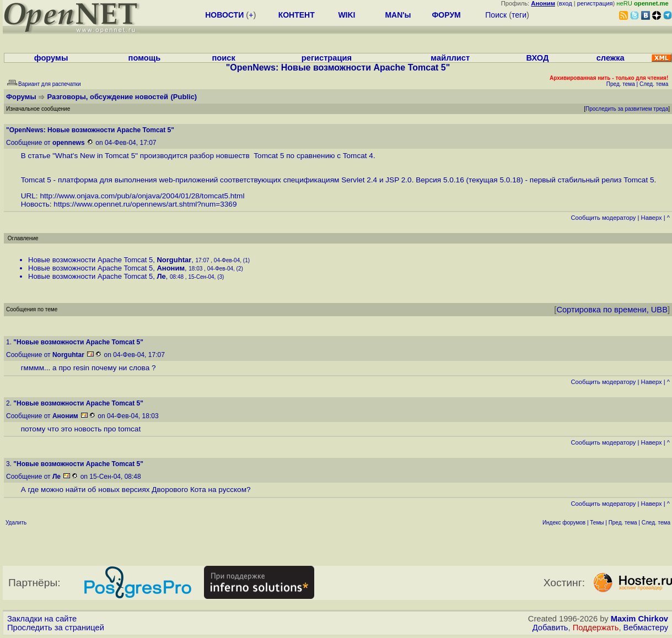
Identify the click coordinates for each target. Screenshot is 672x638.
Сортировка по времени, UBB (612, 310)
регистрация (595, 3)
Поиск (496, 15)
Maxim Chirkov (639, 619)
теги (519, 15)
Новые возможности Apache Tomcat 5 (90, 260)
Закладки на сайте (42, 619)
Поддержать (596, 628)
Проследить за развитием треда (627, 109)
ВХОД (537, 58)
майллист (450, 58)
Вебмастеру (646, 628)
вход (566, 3)
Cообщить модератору (603, 218)
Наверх (652, 218)
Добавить (550, 628)
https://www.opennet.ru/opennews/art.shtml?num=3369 (145, 204)
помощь (145, 58)
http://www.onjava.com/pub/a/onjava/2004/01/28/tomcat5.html (142, 196)
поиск (224, 58)
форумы (51, 58)
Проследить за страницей (56, 628)
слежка (611, 58)
